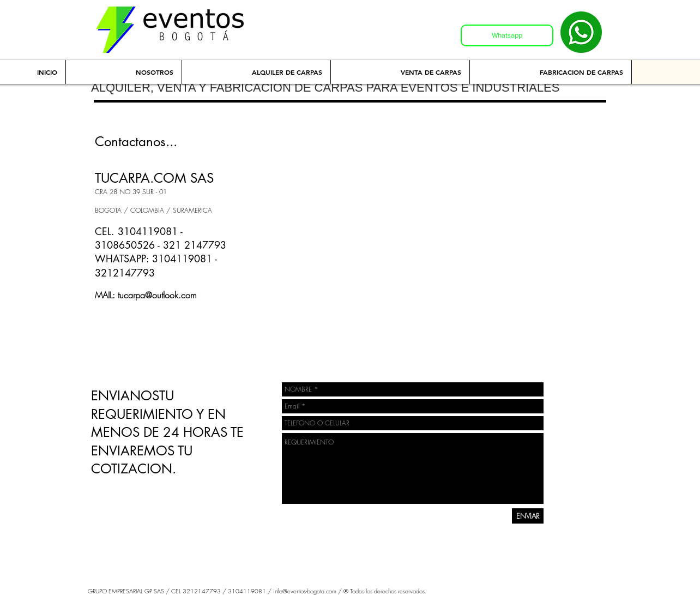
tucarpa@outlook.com (157, 295)
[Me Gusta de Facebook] (120, 331)
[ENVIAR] (528, 516)
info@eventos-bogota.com (305, 591)
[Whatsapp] (507, 35)
